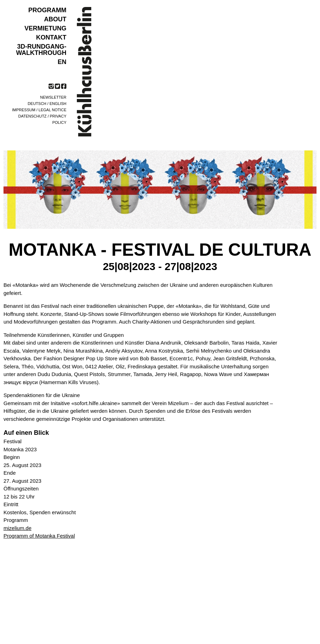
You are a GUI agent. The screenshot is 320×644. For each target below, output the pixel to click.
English (58, 104)
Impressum (24, 110)
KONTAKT (51, 37)
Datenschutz (32, 116)
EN (62, 62)
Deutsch (37, 104)
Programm (47, 10)
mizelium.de (17, 528)
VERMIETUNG (45, 28)
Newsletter (53, 97)
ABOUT (55, 19)
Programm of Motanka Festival (39, 536)
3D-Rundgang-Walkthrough (41, 50)
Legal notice (52, 110)
